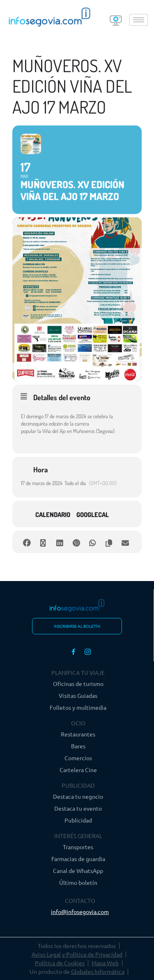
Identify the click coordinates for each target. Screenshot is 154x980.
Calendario (53, 515)
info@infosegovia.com (80, 912)
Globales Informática (98, 971)
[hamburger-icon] (139, 20)
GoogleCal (93, 515)
